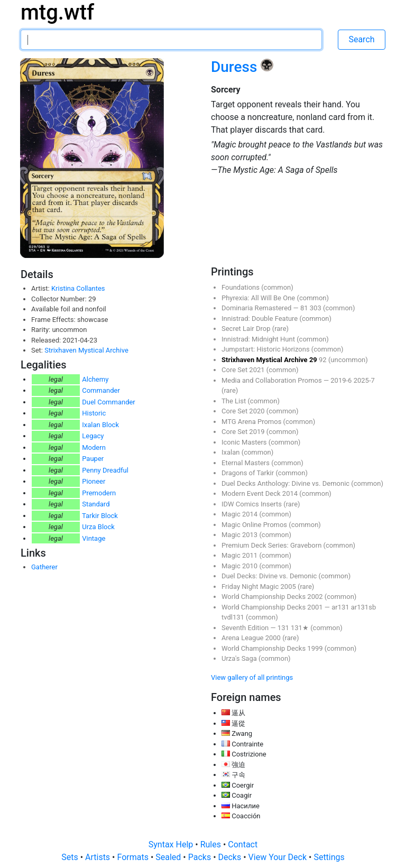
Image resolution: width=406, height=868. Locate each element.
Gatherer (44, 567)
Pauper (93, 459)
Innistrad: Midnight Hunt (259, 339)
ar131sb (363, 607)
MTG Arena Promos (252, 422)
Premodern (99, 493)
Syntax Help (172, 844)
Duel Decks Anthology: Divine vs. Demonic (286, 483)
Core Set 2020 (244, 411)
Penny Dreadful (105, 470)
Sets (71, 857)
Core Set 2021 (244, 370)
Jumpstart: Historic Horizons (266, 349)
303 (316, 308)
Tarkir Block (100, 516)
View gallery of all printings (252, 677)
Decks (231, 857)
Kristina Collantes (78, 288)
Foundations (241, 287)
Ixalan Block (100, 425)
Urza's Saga (240, 658)
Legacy (93, 436)
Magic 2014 (240, 514)
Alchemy (95, 379)
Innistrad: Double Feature (260, 318)
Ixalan (232, 452)
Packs (201, 857)
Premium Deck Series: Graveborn (273, 545)
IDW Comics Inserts (252, 504)
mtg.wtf (57, 12)
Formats (133, 857)
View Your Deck (279, 857)
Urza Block (98, 527)
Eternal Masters (246, 463)
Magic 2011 (240, 555)
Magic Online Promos (255, 525)
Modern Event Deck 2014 (260, 493)
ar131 (341, 607)
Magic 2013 (240, 535)
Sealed (169, 857)
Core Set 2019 (244, 432)
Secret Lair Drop (247, 329)
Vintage (94, 538)
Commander (101, 390)
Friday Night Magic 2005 (260, 587)
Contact (243, 844)
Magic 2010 (240, 566)
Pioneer (94, 481)
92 (324, 360)
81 (305, 308)
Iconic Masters (245, 442)
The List (234, 401)
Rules (212, 844)
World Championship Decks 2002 (273, 597)
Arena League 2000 (252, 638)
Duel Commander (109, 402)
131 (284, 628)
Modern (94, 447)
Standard (96, 504)
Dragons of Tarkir (248, 473)
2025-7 (364, 380)
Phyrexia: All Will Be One (259, 298)
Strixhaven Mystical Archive (86, 350)
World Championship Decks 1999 (273, 648)
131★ (301, 628)
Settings (329, 857)
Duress (236, 67)
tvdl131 (234, 617)
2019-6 (342, 380)
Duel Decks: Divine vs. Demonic (270, 576)
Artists (99, 857)
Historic (94, 413)
